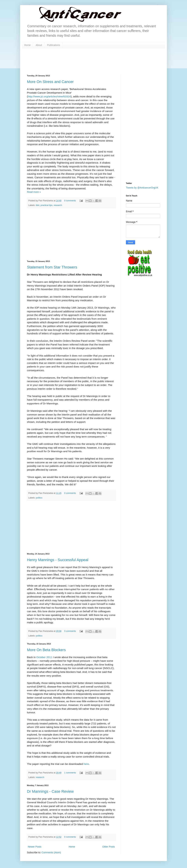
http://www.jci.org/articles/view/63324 (49, 96)
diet (38, 205)
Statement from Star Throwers (52, 267)
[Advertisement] (71, 234)
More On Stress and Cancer (50, 82)
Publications (54, 45)
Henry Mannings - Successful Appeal (58, 560)
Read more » (34, 192)
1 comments (70, 773)
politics (39, 498)
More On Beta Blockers (46, 650)
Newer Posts (35, 847)
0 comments (70, 201)
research (58, 205)
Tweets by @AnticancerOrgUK (142, 188)
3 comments (70, 631)
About (39, 45)
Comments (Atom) (51, 852)
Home (27, 45)
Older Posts (109, 847)
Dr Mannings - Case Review (50, 791)
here (86, 764)
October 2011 (44, 657)
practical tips (46, 205)
